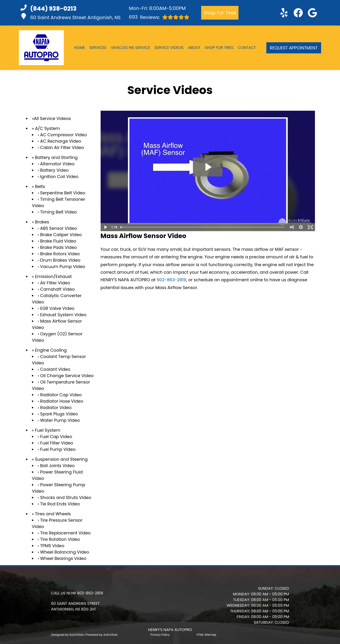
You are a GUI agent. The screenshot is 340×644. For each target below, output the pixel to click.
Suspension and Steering (61, 459)
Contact (247, 48)
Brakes (42, 222)
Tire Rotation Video (60, 539)
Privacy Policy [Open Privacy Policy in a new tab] (160, 635)
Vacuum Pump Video (63, 267)
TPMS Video (52, 546)
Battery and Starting (56, 157)
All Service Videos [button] (52, 118)
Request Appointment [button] (294, 48)
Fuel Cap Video (56, 437)
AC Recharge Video (61, 141)
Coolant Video (55, 369)
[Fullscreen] (310, 227)
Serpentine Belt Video (63, 193)
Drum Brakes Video (60, 260)
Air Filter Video (55, 283)
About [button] (194, 48)
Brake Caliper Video (61, 235)
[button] (284, 13)
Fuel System (48, 430)
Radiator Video (56, 407)
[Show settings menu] (301, 227)
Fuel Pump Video (58, 449)
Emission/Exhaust (53, 276)
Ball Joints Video (57, 466)
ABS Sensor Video (59, 228)
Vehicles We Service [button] (130, 48)
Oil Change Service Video (67, 376)
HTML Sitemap (206, 635)
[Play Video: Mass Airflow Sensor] (208, 167)
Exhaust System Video (63, 315)
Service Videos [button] (169, 48)
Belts (40, 186)
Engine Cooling (51, 350)
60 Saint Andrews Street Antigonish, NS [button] (71, 17)
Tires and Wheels (53, 514)
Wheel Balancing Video (65, 552)
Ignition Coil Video (59, 177)
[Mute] (291, 227)
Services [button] (98, 48)
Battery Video (54, 170)
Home (80, 48)
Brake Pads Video (59, 247)
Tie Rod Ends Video (60, 504)
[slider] (203, 227)
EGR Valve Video (57, 308)
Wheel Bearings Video (63, 558)
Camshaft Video (57, 289)
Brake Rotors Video (60, 254)
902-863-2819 (172, 280)
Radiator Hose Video (62, 401)
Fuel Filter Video (57, 443)
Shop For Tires (220, 13)
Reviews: (159, 17)
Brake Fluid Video (58, 241)
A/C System (47, 128)
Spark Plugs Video (59, 414)
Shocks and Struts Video (66, 497)
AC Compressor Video (64, 135)
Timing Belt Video (58, 212)
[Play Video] (105, 227)
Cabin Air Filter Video (62, 147)
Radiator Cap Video (61, 395)
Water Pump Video (60, 420)
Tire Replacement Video (65, 533)
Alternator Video (57, 164)
